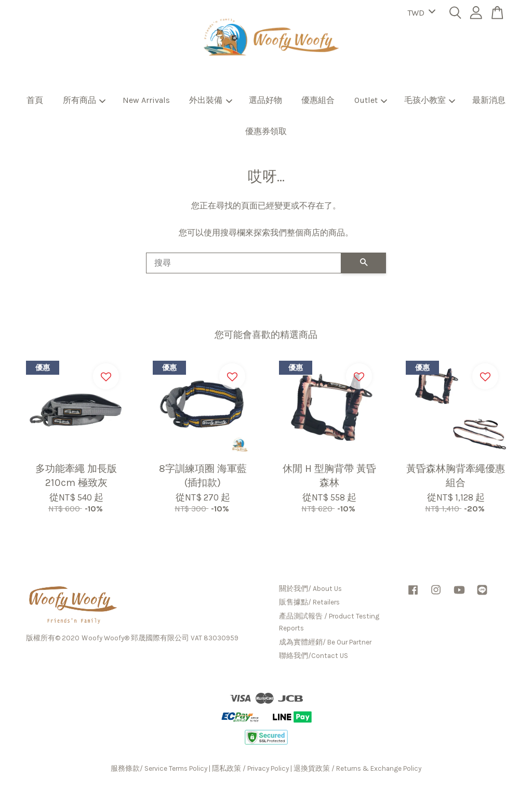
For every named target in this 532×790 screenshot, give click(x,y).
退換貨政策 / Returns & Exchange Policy (357, 768)
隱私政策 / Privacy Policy (250, 768)
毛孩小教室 (430, 100)
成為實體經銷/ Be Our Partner (325, 642)
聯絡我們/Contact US (314, 656)
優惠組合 (318, 100)
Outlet (371, 100)
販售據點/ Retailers (309, 602)
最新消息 (489, 100)
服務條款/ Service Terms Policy (159, 768)
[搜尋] (244, 263)
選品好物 (265, 100)
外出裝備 (211, 100)
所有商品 (84, 100)
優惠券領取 (266, 131)
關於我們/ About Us (310, 589)
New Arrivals (146, 100)
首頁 (35, 100)
